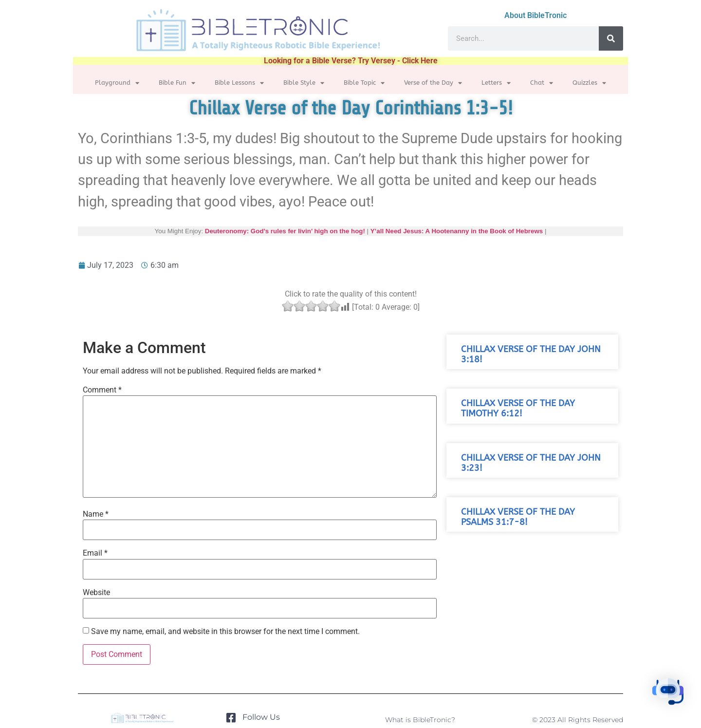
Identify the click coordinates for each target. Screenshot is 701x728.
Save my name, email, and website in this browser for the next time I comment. (225, 632)
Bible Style (304, 83)
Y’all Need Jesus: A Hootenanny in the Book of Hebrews (457, 231)
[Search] (611, 38)
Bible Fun (177, 83)
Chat (542, 83)
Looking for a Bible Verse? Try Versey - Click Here (351, 61)
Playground (117, 83)
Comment (102, 390)
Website (96, 593)
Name (96, 514)
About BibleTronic (535, 15)
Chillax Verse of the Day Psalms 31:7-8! (518, 517)
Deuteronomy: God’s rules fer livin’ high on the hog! (285, 231)
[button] (671, 696)
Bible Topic (364, 83)
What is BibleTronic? (420, 720)
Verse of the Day (433, 83)
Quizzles (589, 83)
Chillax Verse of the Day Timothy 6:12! (518, 409)
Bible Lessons (239, 83)
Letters (496, 83)
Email (95, 553)
